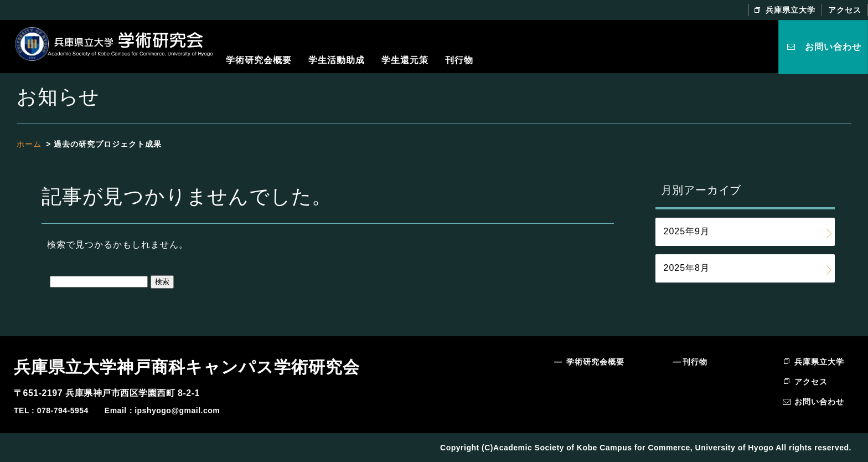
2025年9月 (687, 231)
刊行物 (459, 60)
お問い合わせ (833, 47)
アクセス (845, 10)
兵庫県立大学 (790, 10)
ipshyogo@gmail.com (177, 410)
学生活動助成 (337, 60)
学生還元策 (405, 60)
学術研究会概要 (259, 60)
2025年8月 (687, 268)
